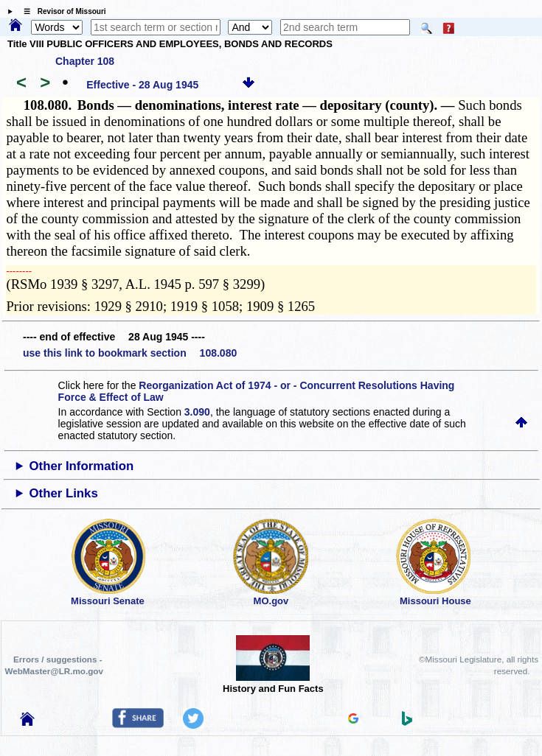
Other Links (64, 493)
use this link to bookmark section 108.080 (130, 353)
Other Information (82, 466)
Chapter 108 (85, 61)
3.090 (197, 412)
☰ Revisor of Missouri (61, 11)
